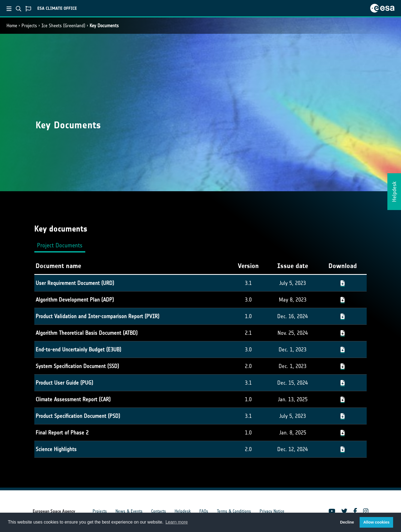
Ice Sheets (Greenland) (63, 26)
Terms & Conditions (234, 511)
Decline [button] (347, 522)
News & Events (129, 511)
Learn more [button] (177, 522)
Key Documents (104, 26)
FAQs (204, 511)
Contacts (159, 511)
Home (12, 26)
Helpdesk (183, 511)
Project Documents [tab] (60, 245)
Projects (29, 26)
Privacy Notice (272, 511)
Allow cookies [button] (376, 522)
